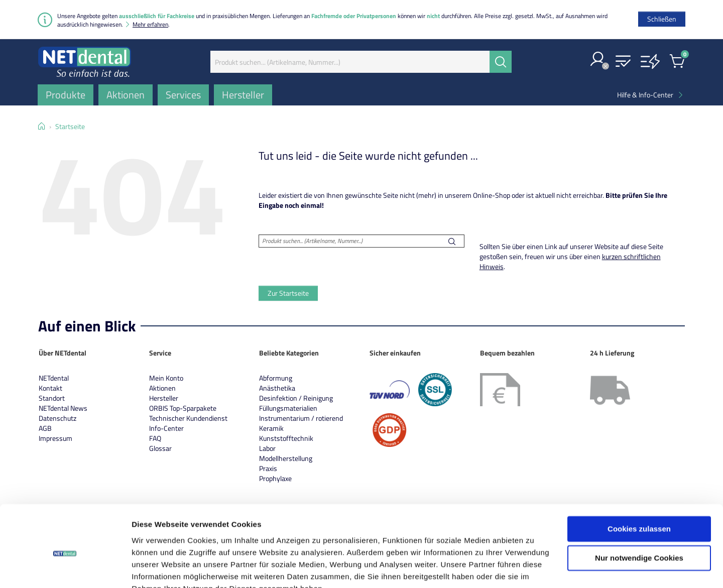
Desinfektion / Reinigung (296, 398)
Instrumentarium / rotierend (301, 418)
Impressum (55, 438)
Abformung (276, 378)
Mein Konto (166, 378)
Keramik (271, 428)
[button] (598, 60)
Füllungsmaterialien (288, 408)
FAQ (155, 438)
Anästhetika (277, 388)
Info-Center (166, 428)
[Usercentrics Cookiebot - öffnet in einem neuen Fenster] (65, 568)
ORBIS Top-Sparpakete (183, 408)
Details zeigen (157, 568)
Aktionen (162, 388)
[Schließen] (662, 19)
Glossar (160, 448)
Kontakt (50, 388)
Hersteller (164, 398)
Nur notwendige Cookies (639, 510)
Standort (52, 398)
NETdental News (63, 408)
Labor (267, 448)
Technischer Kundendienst (188, 418)
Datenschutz (57, 418)
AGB (45, 428)
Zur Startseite (288, 293)
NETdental (54, 378)
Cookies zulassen (639, 481)
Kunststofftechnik (286, 438)
